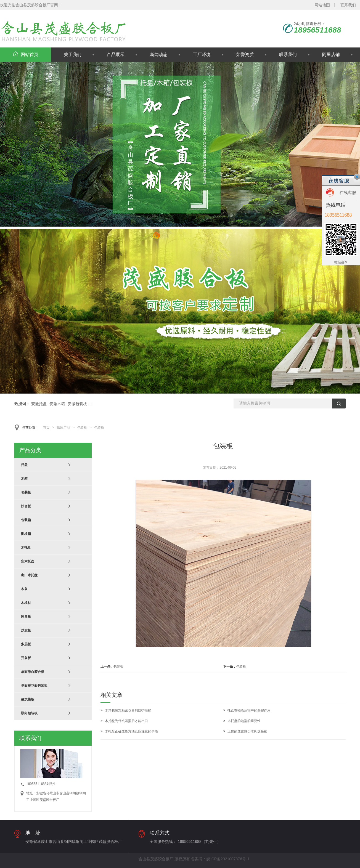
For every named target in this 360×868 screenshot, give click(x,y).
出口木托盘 (29, 575)
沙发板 (26, 630)
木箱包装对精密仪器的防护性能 (128, 710)
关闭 (357, 177)
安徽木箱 (57, 404)
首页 (46, 428)
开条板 (26, 658)
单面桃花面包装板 (34, 686)
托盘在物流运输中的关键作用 (249, 710)
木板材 (26, 603)
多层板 (26, 644)
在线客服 (348, 193)
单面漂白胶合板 (33, 672)
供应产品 (63, 428)
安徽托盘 (39, 404)
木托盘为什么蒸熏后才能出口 (126, 721)
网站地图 (322, 5)
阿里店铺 (331, 55)
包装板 (82, 428)
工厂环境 (202, 55)
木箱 (24, 479)
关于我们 (73, 55)
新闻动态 (159, 55)
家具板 (26, 617)
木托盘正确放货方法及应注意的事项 (131, 731)
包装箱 (26, 520)
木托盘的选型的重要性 (244, 721)
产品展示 (116, 55)
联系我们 (348, 5)
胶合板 (26, 506)
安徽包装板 (77, 404)
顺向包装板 (29, 713)
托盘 (24, 465)
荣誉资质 (245, 55)
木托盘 (26, 548)
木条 (24, 589)
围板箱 (26, 534)
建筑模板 (28, 699)
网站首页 (26, 55)
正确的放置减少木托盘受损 (247, 731)
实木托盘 (28, 561)
